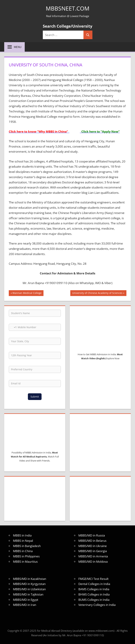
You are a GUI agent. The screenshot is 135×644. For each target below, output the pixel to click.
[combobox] (13, 327)
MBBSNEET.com (68, 8)
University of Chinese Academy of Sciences (97, 293)
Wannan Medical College (27, 293)
